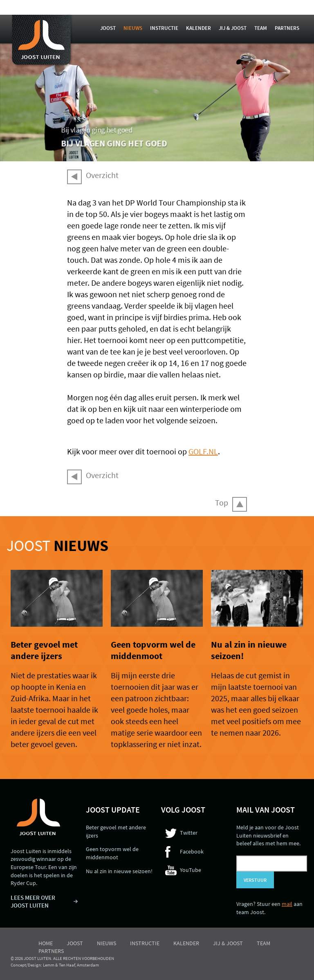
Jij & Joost (233, 28)
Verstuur (255, 880)
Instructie (164, 28)
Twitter (189, 833)
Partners (287, 28)
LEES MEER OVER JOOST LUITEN (33, 902)
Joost (108, 28)
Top (222, 502)
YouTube (191, 870)
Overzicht (102, 175)
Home (46, 943)
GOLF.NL (203, 451)
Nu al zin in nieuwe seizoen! (119, 871)
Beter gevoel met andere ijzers (44, 650)
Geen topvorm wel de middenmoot (153, 650)
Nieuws (133, 28)
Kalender (198, 28)
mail (287, 904)
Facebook (192, 851)
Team (261, 28)
